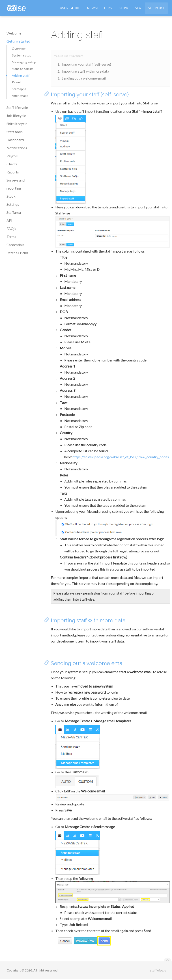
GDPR (124, 9)
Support (156, 9)
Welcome (14, 33)
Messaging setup (24, 62)
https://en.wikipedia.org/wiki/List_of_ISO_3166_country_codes (121, 457)
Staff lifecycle (17, 107)
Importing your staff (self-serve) (86, 64)
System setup (22, 55)
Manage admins (23, 69)
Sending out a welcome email (84, 78)
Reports (13, 172)
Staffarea (14, 212)
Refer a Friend (17, 253)
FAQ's (11, 228)
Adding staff (21, 75)
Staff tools (15, 132)
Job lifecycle (16, 116)
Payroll (17, 82)
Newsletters (100, 9)
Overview (19, 49)
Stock (11, 196)
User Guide (70, 9)
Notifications (17, 148)
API (9, 220)
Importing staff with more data (85, 71)
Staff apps (19, 89)
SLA (138, 9)
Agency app (20, 96)
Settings (13, 204)
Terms (11, 237)
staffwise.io (158, 971)
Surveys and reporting (16, 184)
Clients (12, 164)
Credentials (15, 245)
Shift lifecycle (17, 124)
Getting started (18, 41)
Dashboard (15, 140)
